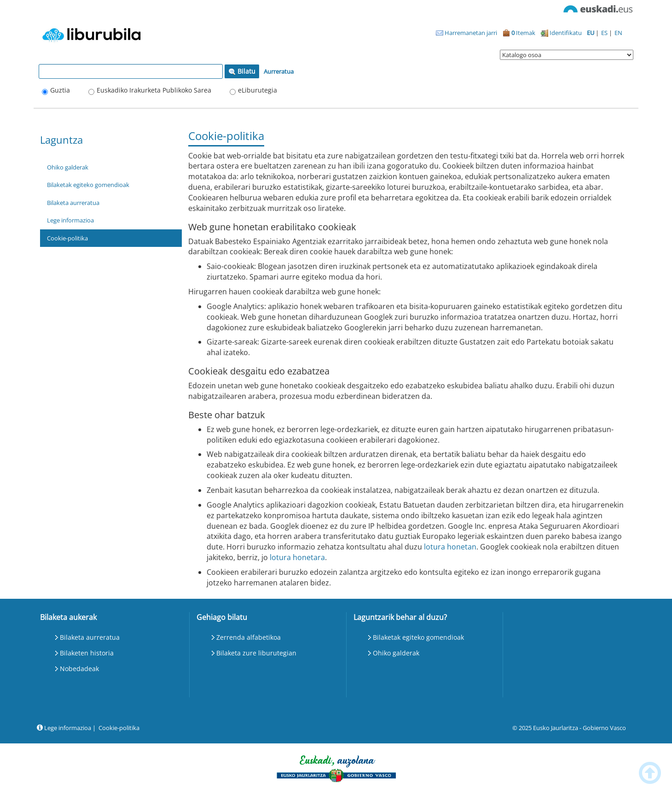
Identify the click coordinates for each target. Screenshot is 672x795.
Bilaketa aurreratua (73, 203)
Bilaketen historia (87, 653)
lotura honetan (450, 547)
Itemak (519, 33)
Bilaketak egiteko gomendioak (88, 185)
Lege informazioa (70, 220)
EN (618, 33)
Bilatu (242, 71)
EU (591, 33)
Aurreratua (279, 71)
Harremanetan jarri (466, 33)
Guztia (60, 90)
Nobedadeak (79, 669)
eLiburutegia (258, 90)
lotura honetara (297, 557)
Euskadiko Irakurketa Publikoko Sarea (154, 90)
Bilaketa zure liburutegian (256, 653)
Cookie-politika (67, 238)
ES (605, 33)
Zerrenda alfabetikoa (249, 637)
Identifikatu (561, 33)
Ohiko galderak (68, 167)
